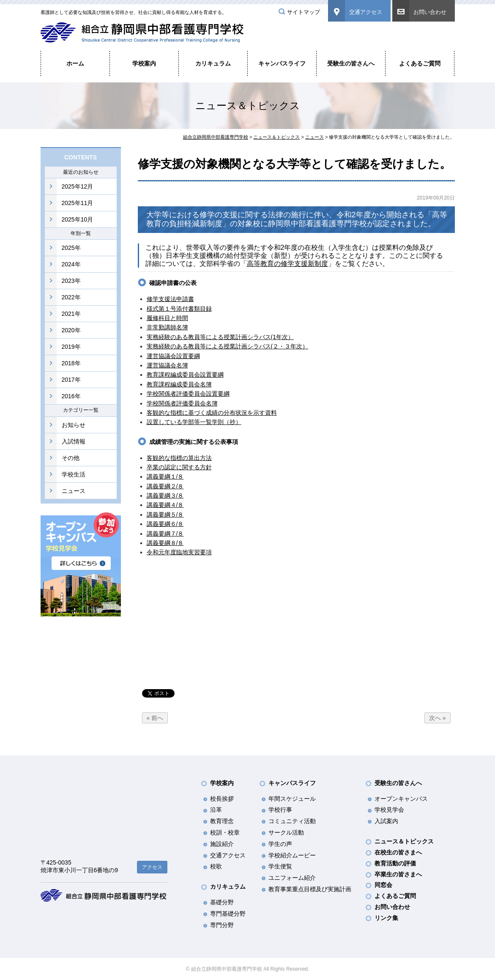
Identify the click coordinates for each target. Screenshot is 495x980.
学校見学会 (389, 810)
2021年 (71, 314)
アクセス (152, 867)
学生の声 (280, 844)
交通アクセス (366, 12)
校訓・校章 (225, 832)
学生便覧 (280, 866)
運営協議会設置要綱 (173, 356)
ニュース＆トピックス (276, 137)
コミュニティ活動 (292, 821)
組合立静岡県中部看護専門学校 (216, 137)
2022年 (71, 297)
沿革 (216, 810)
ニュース (74, 491)
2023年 (71, 281)
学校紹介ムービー (292, 855)
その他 (71, 458)
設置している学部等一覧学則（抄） (194, 422)
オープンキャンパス (401, 799)
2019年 (71, 347)
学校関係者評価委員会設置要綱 (188, 394)
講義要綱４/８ (165, 505)
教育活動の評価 (395, 863)
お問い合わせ (430, 12)
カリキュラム (213, 63)
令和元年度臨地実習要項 (179, 552)
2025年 (71, 248)
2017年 (71, 380)
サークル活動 (286, 832)
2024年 (71, 264)
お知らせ (74, 425)
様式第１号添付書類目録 (179, 309)
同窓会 (383, 885)
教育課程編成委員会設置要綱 (185, 375)
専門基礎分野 (228, 914)
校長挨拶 (222, 799)
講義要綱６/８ (165, 524)
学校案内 (144, 63)
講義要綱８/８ (165, 543)
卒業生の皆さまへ (398, 874)
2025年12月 (78, 186)
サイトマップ (304, 12)
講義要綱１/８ (165, 476)
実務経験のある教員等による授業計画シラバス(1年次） (220, 337)
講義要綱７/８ (165, 534)
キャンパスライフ (282, 63)
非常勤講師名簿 (167, 327)
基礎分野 (222, 902)
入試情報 (74, 441)
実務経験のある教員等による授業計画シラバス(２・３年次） (228, 346)
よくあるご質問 (420, 63)
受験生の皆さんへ (351, 63)
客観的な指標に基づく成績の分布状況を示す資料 (212, 413)
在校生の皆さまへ (398, 852)
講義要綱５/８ (165, 515)
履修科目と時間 (167, 318)
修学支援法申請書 (170, 299)
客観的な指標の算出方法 (179, 458)
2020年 (71, 330)
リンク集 (386, 918)
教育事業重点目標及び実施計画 (310, 889)
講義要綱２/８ (165, 486)
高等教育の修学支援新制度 (287, 264)
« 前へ (155, 718)
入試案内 (386, 821)
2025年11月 (78, 203)
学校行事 (280, 810)
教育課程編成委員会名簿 (179, 384)
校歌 (216, 866)
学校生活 (74, 474)
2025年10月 (78, 219)
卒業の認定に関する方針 (179, 467)
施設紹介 (222, 844)
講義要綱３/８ (165, 495)
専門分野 (222, 925)
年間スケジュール (292, 799)
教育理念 (222, 821)
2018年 (71, 363)
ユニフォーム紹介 (292, 878)
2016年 (71, 396)
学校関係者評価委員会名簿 (182, 403)
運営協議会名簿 (167, 365)
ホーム (75, 63)
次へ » (438, 718)
